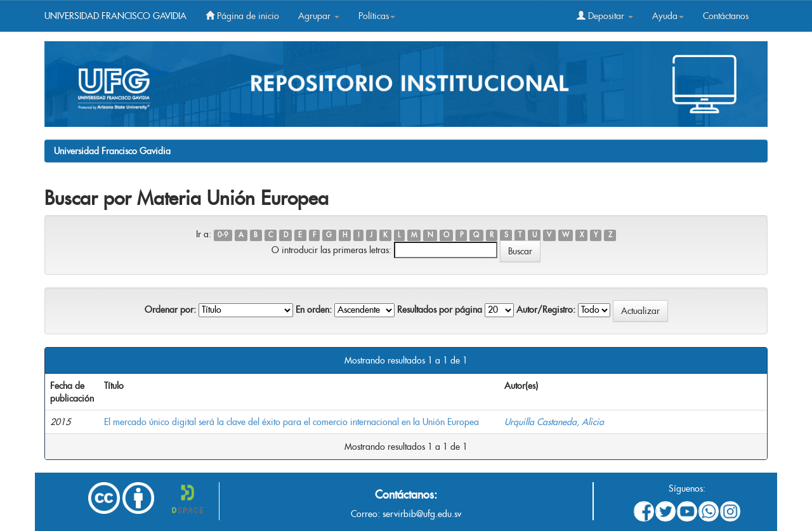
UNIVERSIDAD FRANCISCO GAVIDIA (115, 16)
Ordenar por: (170, 310)
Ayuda (668, 16)
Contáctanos (726, 16)
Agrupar (319, 16)
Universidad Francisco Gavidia (112, 151)
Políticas (377, 16)
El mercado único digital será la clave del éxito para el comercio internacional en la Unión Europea (291, 422)
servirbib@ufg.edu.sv (422, 514)
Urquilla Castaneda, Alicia (554, 422)
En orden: (314, 310)
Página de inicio (242, 16)
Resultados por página (440, 310)
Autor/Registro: (546, 310)
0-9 (223, 235)
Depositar (605, 16)
